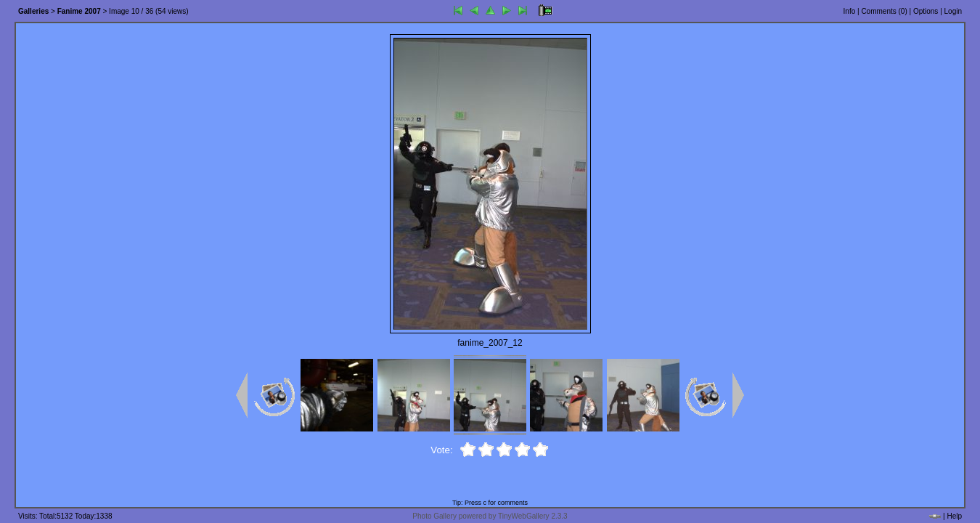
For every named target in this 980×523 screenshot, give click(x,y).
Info (850, 11)
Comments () (884, 11)
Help (954, 516)
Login (953, 11)
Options (926, 11)
